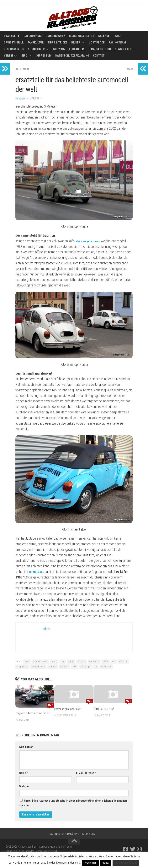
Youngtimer (36, 49)
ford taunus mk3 (104, 709)
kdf (114, 661)
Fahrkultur (36, 43)
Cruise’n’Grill (14, 43)
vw (96, 666)
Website (24, 791)
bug (63, 661)
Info (24, 56)
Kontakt (99, 56)
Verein (8, 56)
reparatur (65, 666)
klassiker (123, 661)
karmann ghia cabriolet (69, 709)
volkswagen (85, 666)
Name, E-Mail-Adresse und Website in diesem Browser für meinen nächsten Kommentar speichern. (73, 808)
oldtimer (53, 666)
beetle (54, 661)
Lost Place (97, 43)
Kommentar (27, 752)
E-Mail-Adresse (86, 778)
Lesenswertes (14, 49)
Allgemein (23, 69)
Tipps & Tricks (58, 43)
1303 (27, 661)
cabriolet (82, 661)
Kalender (105, 36)
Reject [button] (106, 863)
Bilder (76, 43)
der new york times (90, 241)
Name (24, 778)
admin (22, 98)
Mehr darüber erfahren (126, 863)
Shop (119, 36)
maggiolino (22, 666)
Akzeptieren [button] (90, 863)
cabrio (71, 661)
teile (74, 666)
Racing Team (117, 43)
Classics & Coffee (82, 36)
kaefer (106, 661)
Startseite (12, 36)
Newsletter (123, 49)
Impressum (44, 56)
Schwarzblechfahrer (69, 49)
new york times (38, 666)
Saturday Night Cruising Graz (44, 36)
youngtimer (106, 666)
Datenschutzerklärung (72, 56)
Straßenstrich (99, 49)
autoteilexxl (37, 571)
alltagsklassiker (40, 661)
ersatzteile (94, 661)
